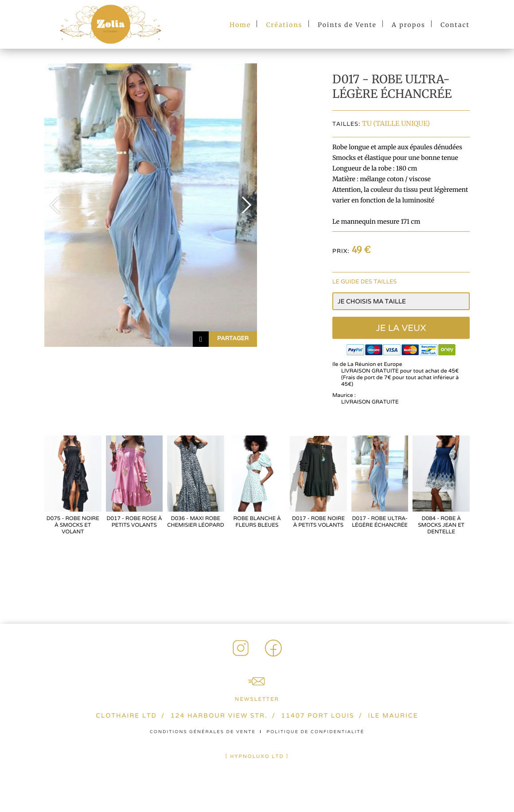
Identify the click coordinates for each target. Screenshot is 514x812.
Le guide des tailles (364, 282)
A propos (409, 25)
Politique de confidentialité (316, 732)
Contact (455, 25)
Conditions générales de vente (203, 732)
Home (240, 25)
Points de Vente (347, 25)
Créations (284, 25)
